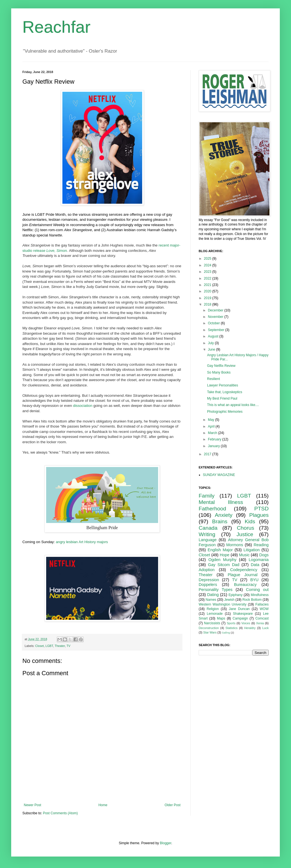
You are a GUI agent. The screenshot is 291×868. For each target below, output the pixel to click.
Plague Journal (243, 575)
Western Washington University (223, 604)
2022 (208, 278)
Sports (231, 623)
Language (208, 540)
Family (207, 496)
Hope (224, 555)
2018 (208, 304)
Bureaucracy (245, 585)
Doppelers (208, 585)
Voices (246, 623)
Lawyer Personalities (223, 385)
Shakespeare (243, 614)
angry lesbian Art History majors (82, 542)
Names (211, 600)
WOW (264, 609)
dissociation (83, 406)
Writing (207, 534)
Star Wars (210, 632)
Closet (40, 646)
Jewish (229, 600)
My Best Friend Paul (222, 398)
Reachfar (56, 27)
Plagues (259, 515)
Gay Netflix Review (221, 366)
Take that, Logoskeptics (225, 392)
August (214, 336)
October (214, 323)
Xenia (260, 623)
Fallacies (262, 604)
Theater (60, 646)
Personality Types (216, 590)
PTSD (261, 509)
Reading (261, 545)
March (213, 433)
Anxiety (224, 515)
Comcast (262, 618)
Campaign (240, 618)
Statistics (232, 628)
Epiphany (236, 595)
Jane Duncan (239, 609)
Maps (221, 618)
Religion (213, 609)
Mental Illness (221, 502)
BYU (254, 580)
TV (69, 646)
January (214, 446)
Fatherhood (212, 509)
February (215, 439)
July (211, 343)
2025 (208, 259)
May (212, 420)
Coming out (257, 590)
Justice (245, 534)
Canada (208, 528)
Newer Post (32, 805)
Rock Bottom (252, 600)
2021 (208, 285)
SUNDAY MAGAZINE (219, 475)
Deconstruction (209, 628)
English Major (220, 550)
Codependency (244, 570)
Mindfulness (260, 595)
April (212, 426)
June (212, 349)
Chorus (245, 528)
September (217, 330)
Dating (213, 595)
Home (103, 805)
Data (255, 565)
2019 (208, 298)
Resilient (213, 379)
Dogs (264, 555)
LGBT (49, 646)
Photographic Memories (225, 412)
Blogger (166, 843)
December (216, 310)
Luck (265, 628)
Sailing (226, 633)
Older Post (173, 805)
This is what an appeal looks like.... (233, 405)
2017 (208, 454)
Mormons (235, 545)
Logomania (259, 560)
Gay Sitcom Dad (224, 565)
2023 (208, 272)
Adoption (207, 570)
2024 (208, 265)
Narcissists (212, 623)
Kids (250, 521)
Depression (209, 580)
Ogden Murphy (222, 560)
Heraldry (250, 628)
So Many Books (219, 372)
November (216, 317)
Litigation (252, 550)
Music (244, 555)
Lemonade (215, 614)
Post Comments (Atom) (60, 813)
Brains (220, 521)
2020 (208, 291)
